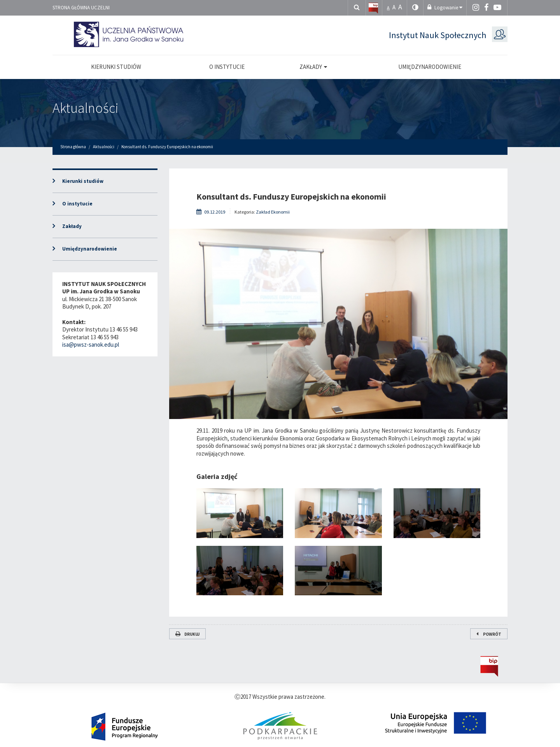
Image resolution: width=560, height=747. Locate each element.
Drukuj (187, 634)
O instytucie (77, 204)
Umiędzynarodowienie (90, 249)
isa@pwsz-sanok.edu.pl (91, 345)
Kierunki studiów (83, 181)
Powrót (489, 634)
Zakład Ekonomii (273, 212)
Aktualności (86, 108)
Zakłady (72, 226)
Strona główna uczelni (81, 8)
